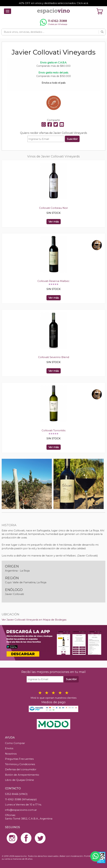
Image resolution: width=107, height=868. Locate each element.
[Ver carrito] (100, 11)
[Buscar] (102, 32)
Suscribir (72, 139)
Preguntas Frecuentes (19, 759)
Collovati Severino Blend (54, 357)
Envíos (9, 748)
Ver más (54, 222)
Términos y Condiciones (20, 764)
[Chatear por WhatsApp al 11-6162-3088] (53, 22)
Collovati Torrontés (53, 430)
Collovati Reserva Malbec (53, 281)
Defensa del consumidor (21, 769)
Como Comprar (15, 743)
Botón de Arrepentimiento (22, 775)
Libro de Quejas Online (19, 780)
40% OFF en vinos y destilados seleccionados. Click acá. (54, 3)
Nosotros (11, 754)
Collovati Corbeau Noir (53, 208)
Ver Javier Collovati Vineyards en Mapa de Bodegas (34, 620)
